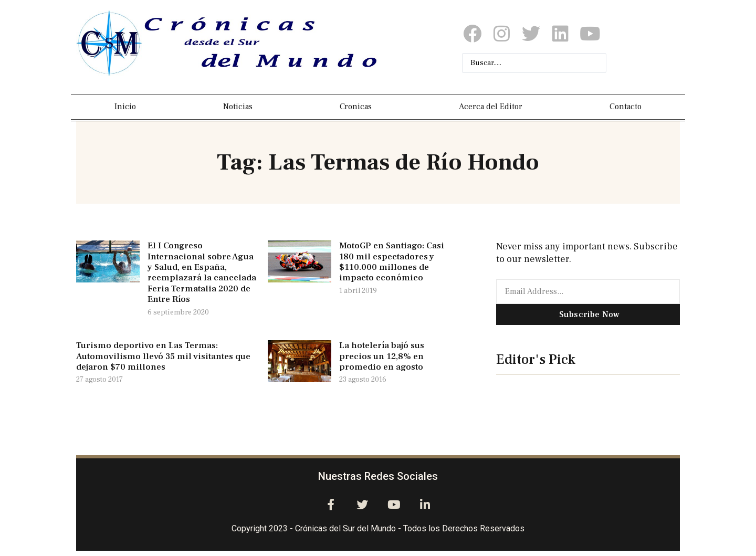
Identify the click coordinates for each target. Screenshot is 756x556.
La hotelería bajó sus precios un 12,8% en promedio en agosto (382, 356)
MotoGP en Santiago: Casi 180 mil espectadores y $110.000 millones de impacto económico (392, 262)
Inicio (125, 107)
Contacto (626, 107)
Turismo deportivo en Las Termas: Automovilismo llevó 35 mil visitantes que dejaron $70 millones (163, 356)
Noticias (238, 107)
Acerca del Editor (491, 107)
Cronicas (356, 107)
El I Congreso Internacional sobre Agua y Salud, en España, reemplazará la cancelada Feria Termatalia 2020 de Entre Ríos (202, 272)
